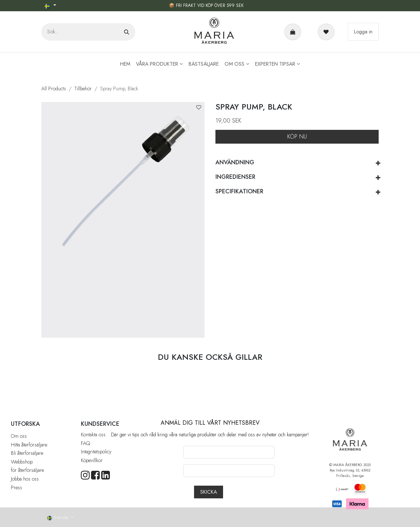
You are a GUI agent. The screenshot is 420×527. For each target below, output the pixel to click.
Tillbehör (83, 88)
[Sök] (127, 32)
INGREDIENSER (235, 177)
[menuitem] (125, 64)
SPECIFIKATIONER (239, 191)
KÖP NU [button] (297, 137)
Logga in (363, 32)
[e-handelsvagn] (294, 32)
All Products (54, 88)
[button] (199, 108)
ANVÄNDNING (235, 162)
